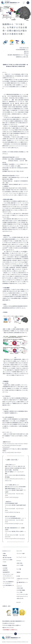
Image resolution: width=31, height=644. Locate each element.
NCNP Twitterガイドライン (22, 596)
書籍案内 (19, 572)
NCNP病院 (5, 568)
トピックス (19, 551)
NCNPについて (6, 551)
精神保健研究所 (6, 572)
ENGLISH (18, 602)
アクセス (19, 561)
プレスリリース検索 (21, 553)
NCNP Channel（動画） (8, 560)
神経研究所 (5, 570)
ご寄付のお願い (20, 588)
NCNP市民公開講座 (21, 590)
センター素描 (20, 592)
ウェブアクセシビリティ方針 (22, 594)
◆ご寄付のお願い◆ (7, 558)
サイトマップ (19, 586)
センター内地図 (20, 565)
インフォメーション (21, 557)
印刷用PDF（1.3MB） (21, 57)
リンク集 (19, 569)
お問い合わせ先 (20, 598)
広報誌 (4, 553)
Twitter (5, 562)
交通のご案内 (20, 563)
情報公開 (5, 556)
